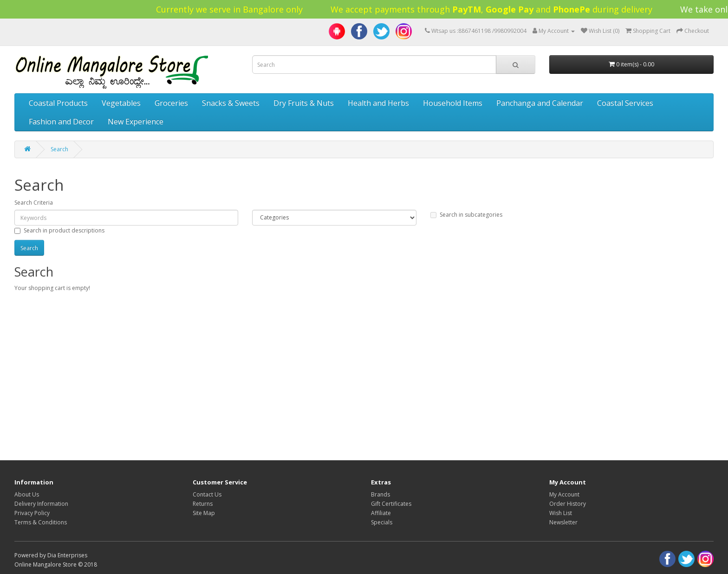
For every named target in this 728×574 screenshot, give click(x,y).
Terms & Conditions (41, 522)
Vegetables (121, 103)
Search (59, 149)
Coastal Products (58, 103)
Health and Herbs (378, 103)
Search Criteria (34, 203)
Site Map (204, 513)
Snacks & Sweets (231, 103)
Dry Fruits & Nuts (304, 103)
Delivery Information (41, 504)
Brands (380, 494)
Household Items (453, 103)
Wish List (561, 513)
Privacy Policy (32, 513)
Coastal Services (625, 103)
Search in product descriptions (59, 230)
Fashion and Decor (61, 122)
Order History (568, 504)
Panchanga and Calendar (540, 103)
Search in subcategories (466, 215)
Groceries (171, 103)
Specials (382, 522)
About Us (27, 494)
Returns (203, 504)
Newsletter (563, 522)
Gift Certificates (391, 504)
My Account (564, 494)
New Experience (136, 122)
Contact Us (207, 494)
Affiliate (381, 513)
